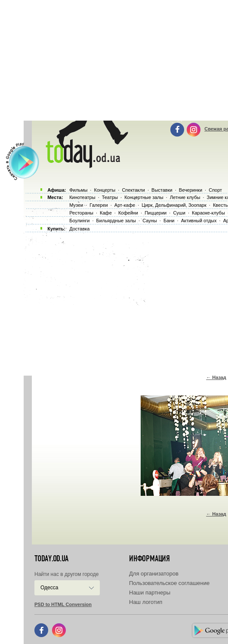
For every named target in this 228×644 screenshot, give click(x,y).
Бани (169, 221)
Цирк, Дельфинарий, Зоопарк (174, 205)
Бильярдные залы (116, 221)
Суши (179, 213)
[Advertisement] (126, 302)
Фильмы (78, 190)
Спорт (215, 190)
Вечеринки (191, 190)
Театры (110, 197)
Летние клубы (185, 197)
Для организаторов (154, 574)
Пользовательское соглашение (169, 583)
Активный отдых (199, 221)
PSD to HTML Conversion (63, 604)
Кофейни (128, 213)
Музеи (76, 205)
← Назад (216, 377)
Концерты (105, 190)
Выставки (162, 190)
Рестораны (81, 213)
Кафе (106, 213)
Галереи (99, 205)
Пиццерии (156, 213)
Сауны (150, 221)
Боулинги (79, 221)
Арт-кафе (125, 205)
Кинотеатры (82, 197)
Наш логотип (146, 602)
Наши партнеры (150, 593)
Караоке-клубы (208, 213)
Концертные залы (144, 197)
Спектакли (133, 190)
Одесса (49, 588)
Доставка (79, 229)
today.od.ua (51, 559)
